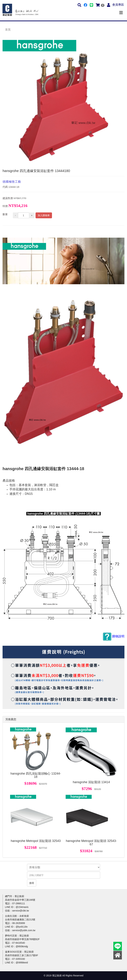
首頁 (8, 30)
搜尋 (32, 883)
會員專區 (118, 5)
